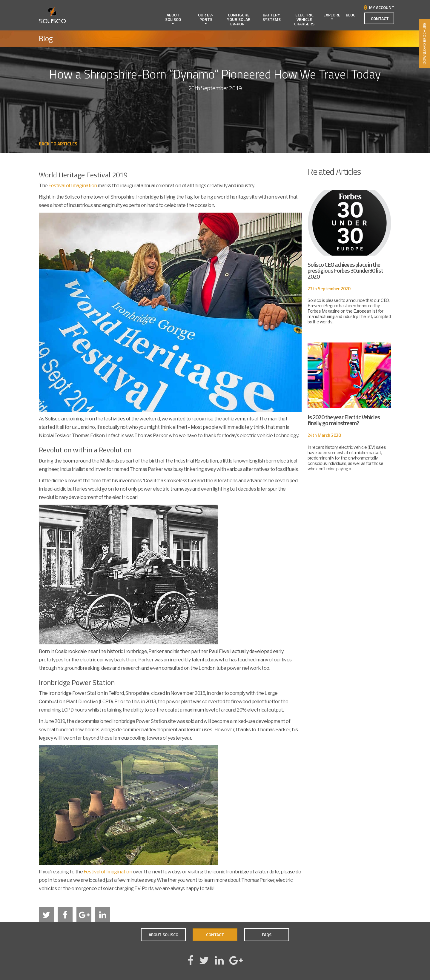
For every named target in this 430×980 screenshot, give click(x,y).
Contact (380, 18)
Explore (332, 16)
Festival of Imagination (73, 186)
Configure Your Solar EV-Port (239, 19)
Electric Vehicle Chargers (304, 19)
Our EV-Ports (206, 18)
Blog (351, 15)
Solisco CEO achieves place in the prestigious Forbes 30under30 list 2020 (345, 270)
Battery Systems (272, 17)
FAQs (267, 934)
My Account (382, 7)
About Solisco (173, 18)
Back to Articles (58, 144)
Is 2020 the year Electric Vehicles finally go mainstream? (344, 420)
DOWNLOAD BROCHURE (424, 44)
